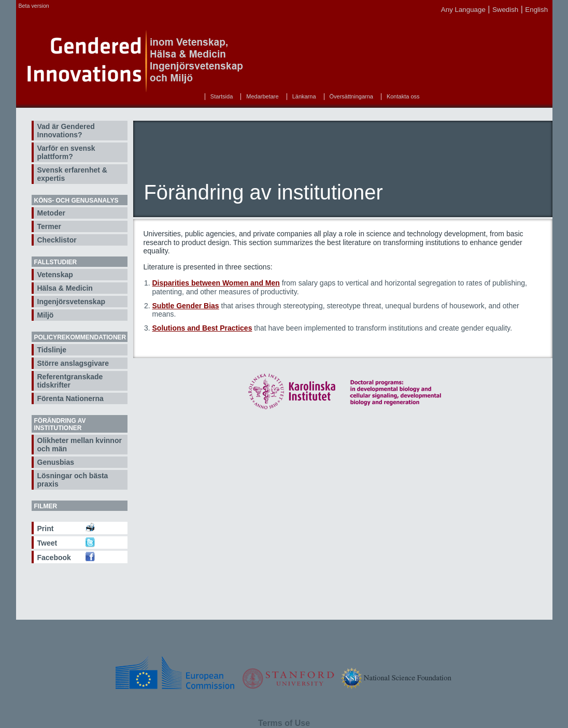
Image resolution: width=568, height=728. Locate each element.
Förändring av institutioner (60, 424)
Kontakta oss (403, 96)
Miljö (46, 315)
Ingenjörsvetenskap (72, 302)
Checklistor (57, 240)
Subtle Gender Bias (186, 306)
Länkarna (304, 96)
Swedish (505, 10)
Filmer (46, 506)
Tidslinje (52, 350)
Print (46, 529)
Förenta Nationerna (70, 398)
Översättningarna (351, 96)
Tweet (47, 543)
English (536, 10)
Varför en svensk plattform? (66, 152)
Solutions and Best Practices (202, 328)
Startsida (222, 96)
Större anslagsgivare (73, 363)
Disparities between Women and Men (216, 283)
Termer (49, 226)
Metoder (51, 213)
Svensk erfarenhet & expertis (72, 174)
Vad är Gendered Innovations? (66, 131)
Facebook (54, 558)
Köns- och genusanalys (76, 201)
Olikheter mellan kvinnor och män (80, 445)
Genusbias (56, 462)
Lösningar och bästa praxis (73, 480)
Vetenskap (55, 275)
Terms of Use (284, 723)
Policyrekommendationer (80, 337)
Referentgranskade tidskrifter (70, 381)
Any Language (463, 10)
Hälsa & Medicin (65, 288)
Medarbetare (262, 96)
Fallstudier (56, 262)
